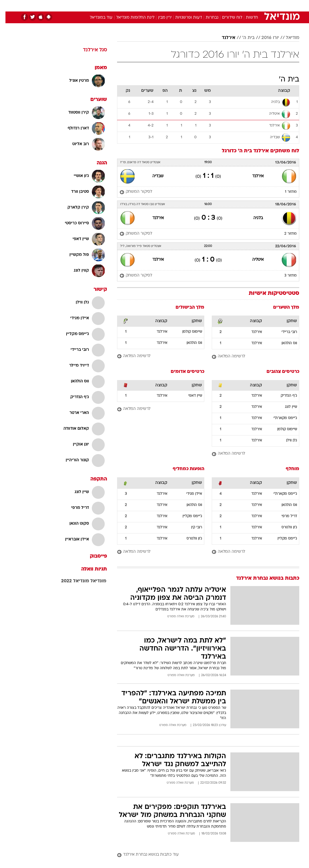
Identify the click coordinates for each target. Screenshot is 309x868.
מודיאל (287, 38)
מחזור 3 (285, 276)
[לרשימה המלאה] (250, 357)
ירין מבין (159, 18)
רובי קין (191, 528)
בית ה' (243, 38)
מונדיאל (93, 581)
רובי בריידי (284, 332)
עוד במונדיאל (96, 18)
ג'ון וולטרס (284, 528)
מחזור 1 (285, 192)
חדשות (246, 5)
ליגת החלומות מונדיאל (130, 18)
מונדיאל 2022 (70, 581)
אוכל (165, 5)
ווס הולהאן (284, 343)
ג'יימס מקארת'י (280, 418)
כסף (179, 5)
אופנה (91, 5)
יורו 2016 (265, 38)
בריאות (148, 5)
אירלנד (223, 38)
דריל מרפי (284, 516)
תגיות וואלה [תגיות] (89, 569)
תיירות (130, 5)
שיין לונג (285, 407)
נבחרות (207, 18)
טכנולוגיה (111, 5)
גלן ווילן (286, 441)
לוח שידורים (227, 18)
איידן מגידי (189, 494)
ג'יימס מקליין (282, 539)
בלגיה (253, 218)
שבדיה (152, 176)
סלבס (194, 5)
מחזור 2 (285, 234)
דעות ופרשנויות (183, 18)
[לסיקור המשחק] (130, 192)
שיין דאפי (190, 396)
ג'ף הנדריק (283, 396)
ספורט (228, 5)
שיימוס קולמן (187, 332)
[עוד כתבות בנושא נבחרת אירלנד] (203, 855)
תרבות (211, 5)
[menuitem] (243, 5)
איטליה (252, 260)
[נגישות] (8, 5)
